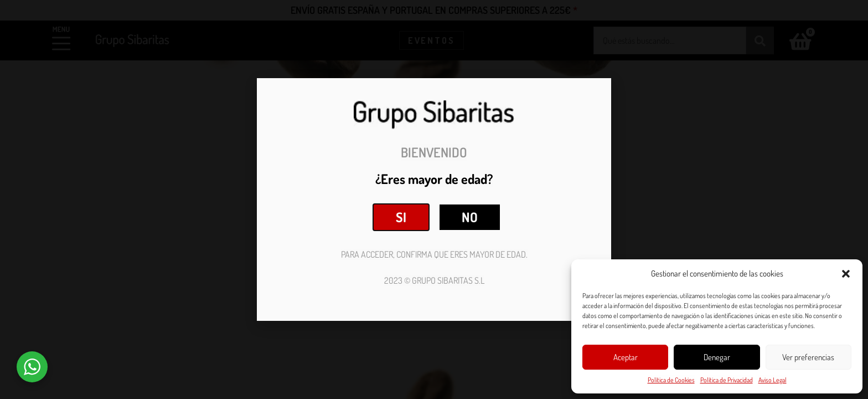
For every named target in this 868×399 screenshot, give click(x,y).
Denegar (717, 357)
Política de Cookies (671, 380)
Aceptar (626, 357)
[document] (434, 199)
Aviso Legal (773, 380)
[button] (846, 274)
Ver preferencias (808, 357)
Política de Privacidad (727, 380)
